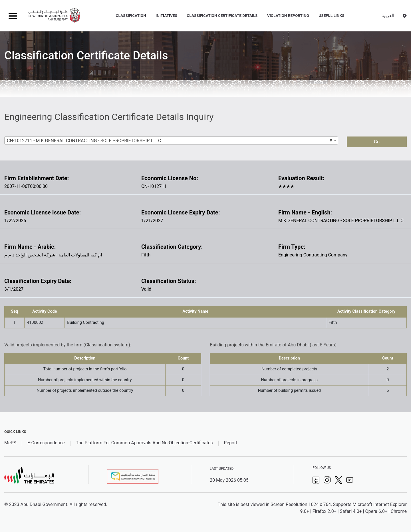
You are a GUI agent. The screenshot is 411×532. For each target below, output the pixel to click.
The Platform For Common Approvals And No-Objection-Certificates (144, 443)
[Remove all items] (330, 140)
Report (231, 443)
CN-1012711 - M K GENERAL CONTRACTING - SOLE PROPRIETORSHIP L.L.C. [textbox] (85, 141)
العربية (388, 16)
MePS (10, 443)
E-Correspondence (46, 443)
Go (377, 142)
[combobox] (171, 140)
